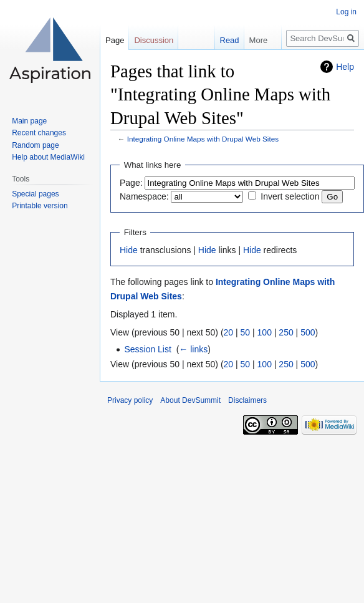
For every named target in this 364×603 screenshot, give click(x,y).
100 (265, 332)
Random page (35, 145)
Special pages (35, 194)
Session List (147, 349)
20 (229, 332)
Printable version (40, 206)
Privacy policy (130, 400)
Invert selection (290, 196)
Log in (346, 12)
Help (345, 67)
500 (308, 332)
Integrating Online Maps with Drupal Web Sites (203, 139)
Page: (131, 183)
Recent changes (39, 133)
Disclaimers (247, 400)
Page (115, 40)
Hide (129, 250)
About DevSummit (190, 400)
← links (193, 349)
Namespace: (144, 196)
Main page (29, 121)
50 (246, 332)
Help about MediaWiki (48, 157)
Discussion (154, 40)
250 (286, 332)
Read (225, 40)
